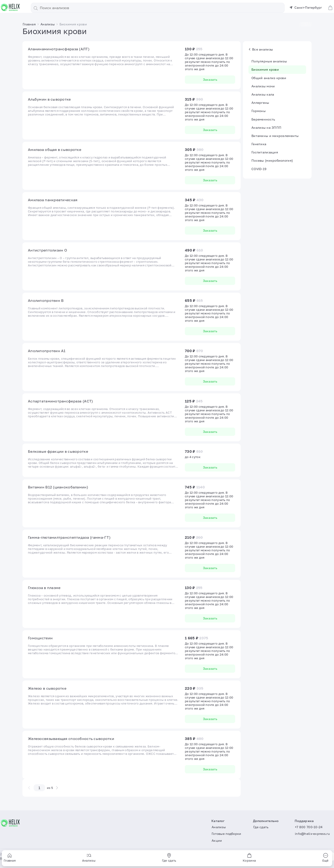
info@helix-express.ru (312, 834)
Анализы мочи (263, 86)
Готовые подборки (226, 834)
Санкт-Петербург (306, 7)
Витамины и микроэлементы (275, 136)
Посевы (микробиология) (272, 160)
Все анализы (261, 49)
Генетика (259, 144)
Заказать (210, 79)
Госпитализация (265, 152)
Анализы (219, 827)
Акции (217, 840)
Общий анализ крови (269, 78)
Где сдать (261, 827)
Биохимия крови (265, 69)
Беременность (263, 119)
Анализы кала (263, 94)
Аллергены (260, 103)
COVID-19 (259, 169)
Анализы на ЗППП (266, 127)
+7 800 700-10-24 (309, 827)
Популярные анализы (269, 61)
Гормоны (259, 111)
